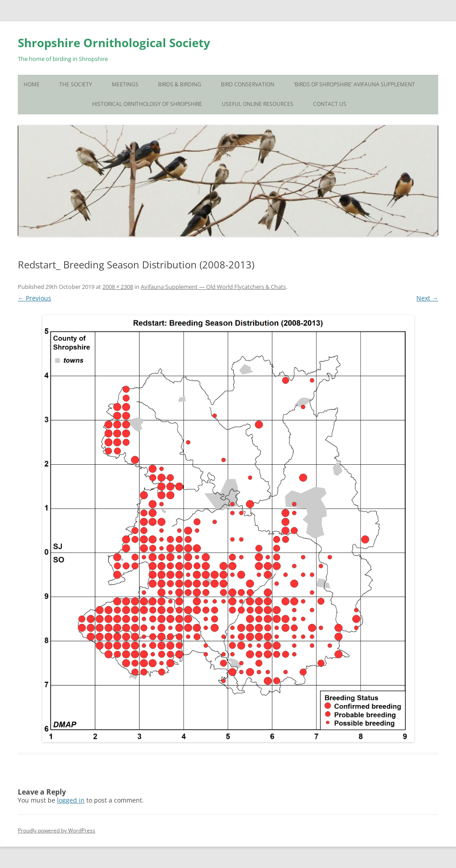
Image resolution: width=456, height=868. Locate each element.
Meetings (125, 84)
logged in (71, 800)
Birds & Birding (180, 84)
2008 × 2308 (118, 287)
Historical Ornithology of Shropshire (147, 104)
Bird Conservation (248, 84)
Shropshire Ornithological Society (114, 43)
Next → (427, 298)
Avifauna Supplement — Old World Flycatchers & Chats (213, 287)
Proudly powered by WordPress (57, 830)
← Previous (35, 298)
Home (32, 84)
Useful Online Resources (258, 104)
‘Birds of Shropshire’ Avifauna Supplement (354, 84)
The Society (76, 84)
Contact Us (330, 104)
